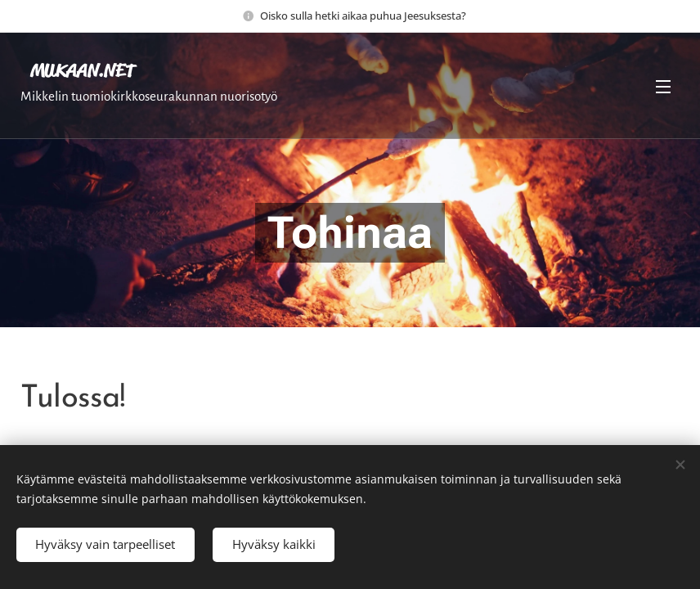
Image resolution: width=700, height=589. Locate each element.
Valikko (663, 87)
